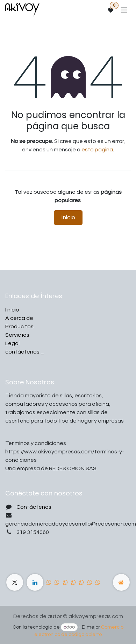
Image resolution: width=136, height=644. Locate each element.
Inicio (68, 217)
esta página (97, 150)
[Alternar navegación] (124, 10)
